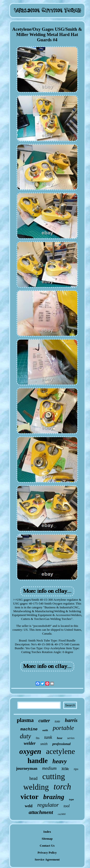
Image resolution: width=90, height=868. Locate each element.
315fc (65, 769)
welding (36, 787)
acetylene (61, 751)
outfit (45, 730)
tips (76, 769)
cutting (54, 776)
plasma (25, 720)
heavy (60, 761)
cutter (44, 721)
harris (71, 720)
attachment (41, 812)
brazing (54, 797)
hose (60, 738)
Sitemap (47, 839)
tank (48, 737)
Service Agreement (47, 859)
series (71, 738)
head (33, 778)
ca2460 (62, 814)
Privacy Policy (47, 853)
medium (49, 768)
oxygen (30, 751)
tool (67, 806)
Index (47, 832)
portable (63, 728)
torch (62, 787)
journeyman (27, 768)
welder (30, 743)
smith (44, 744)
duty (26, 736)
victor (29, 797)
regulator (48, 805)
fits (38, 738)
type (71, 799)
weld (29, 806)
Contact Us (47, 846)
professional (61, 744)
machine (29, 729)
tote (57, 721)
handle (38, 761)
